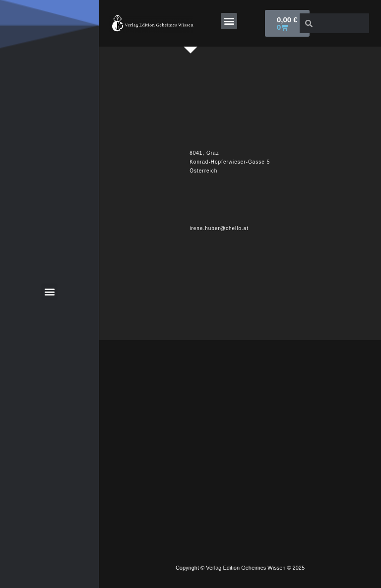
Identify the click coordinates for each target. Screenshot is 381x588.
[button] (229, 21)
